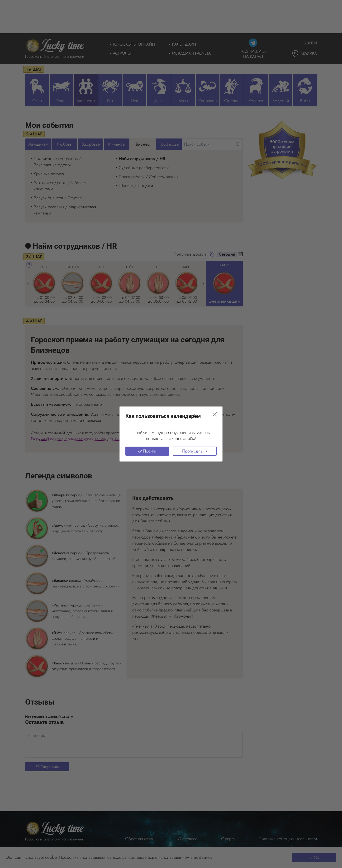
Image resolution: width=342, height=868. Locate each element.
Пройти (147, 451)
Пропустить (195, 451)
